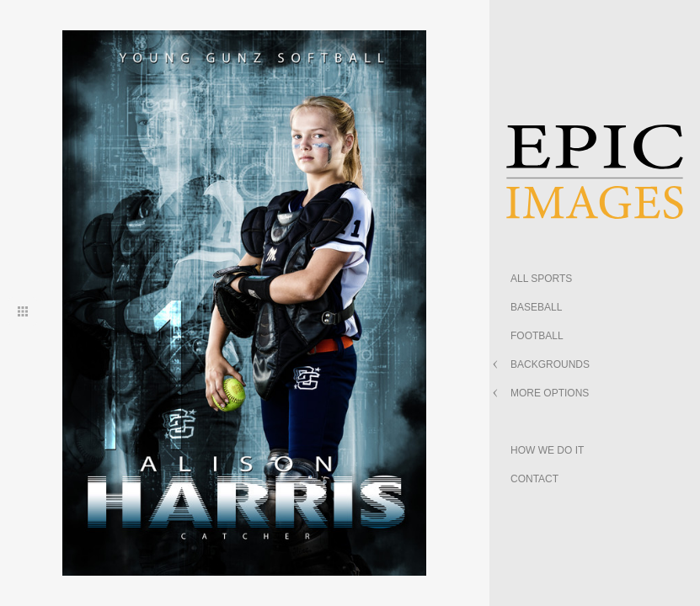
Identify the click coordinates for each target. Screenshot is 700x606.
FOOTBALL (537, 336)
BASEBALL (536, 307)
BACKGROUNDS (550, 364)
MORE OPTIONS (550, 393)
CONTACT (534, 479)
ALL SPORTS (541, 279)
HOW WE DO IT (547, 450)
